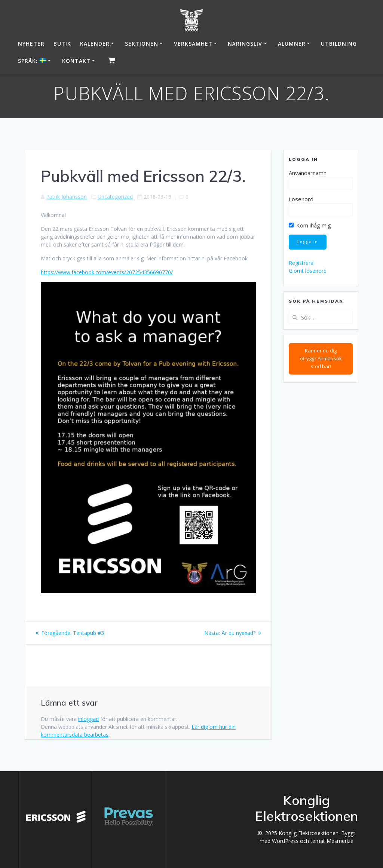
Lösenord (301, 199)
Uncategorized (115, 197)
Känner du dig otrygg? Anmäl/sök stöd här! (321, 358)
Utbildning (339, 44)
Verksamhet (193, 44)
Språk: (32, 61)
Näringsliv (245, 44)
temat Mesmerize (332, 841)
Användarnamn (308, 173)
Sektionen (142, 44)
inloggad (88, 719)
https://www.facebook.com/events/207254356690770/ (107, 272)
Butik (62, 44)
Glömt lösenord (308, 271)
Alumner (292, 44)
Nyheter (31, 44)
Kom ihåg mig (310, 225)
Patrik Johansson (66, 197)
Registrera (301, 263)
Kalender (95, 44)
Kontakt (76, 61)
